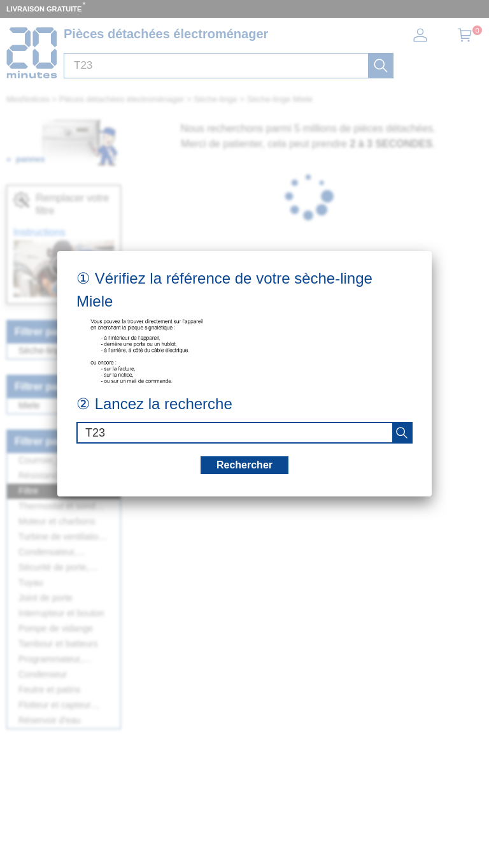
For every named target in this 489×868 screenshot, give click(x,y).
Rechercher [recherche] (244, 465)
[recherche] (402, 433)
